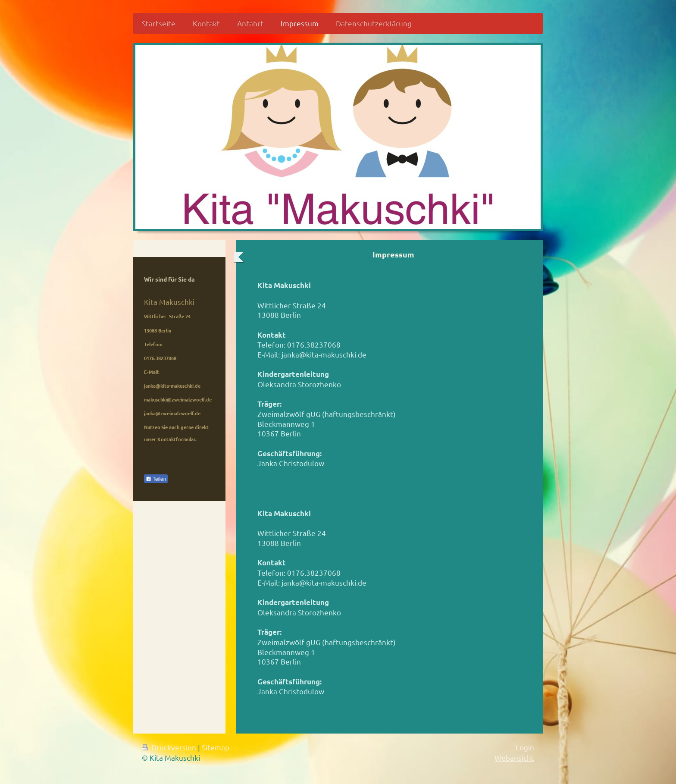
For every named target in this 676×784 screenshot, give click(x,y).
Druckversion (170, 747)
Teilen (156, 479)
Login (525, 747)
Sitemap (216, 747)
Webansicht (514, 757)
